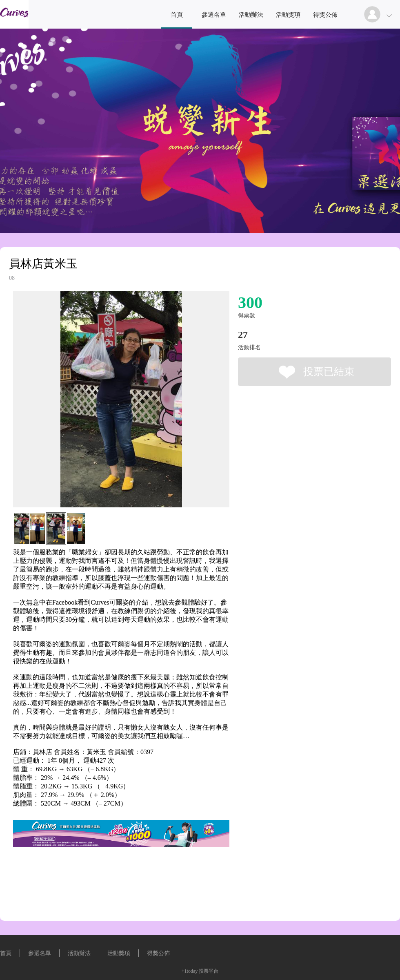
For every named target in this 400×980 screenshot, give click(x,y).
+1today (190, 971)
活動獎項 (288, 15)
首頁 (177, 15)
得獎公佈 (325, 15)
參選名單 (214, 15)
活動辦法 (251, 15)
